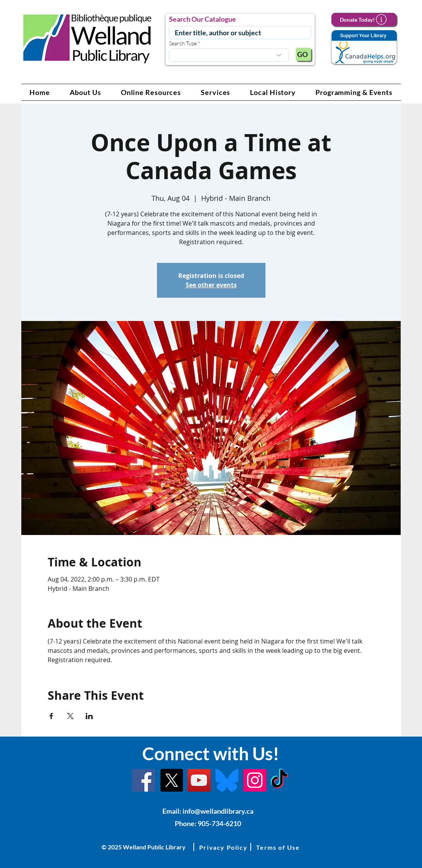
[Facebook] (144, 780)
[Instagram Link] (255, 780)
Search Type (183, 43)
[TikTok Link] (279, 780)
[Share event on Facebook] (51, 716)
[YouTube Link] (199, 780)
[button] (85, 92)
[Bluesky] (227, 780)
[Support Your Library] (364, 47)
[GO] (303, 54)
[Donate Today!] (364, 19)
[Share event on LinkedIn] (89, 716)
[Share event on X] (70, 716)
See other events (211, 285)
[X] (171, 780)
